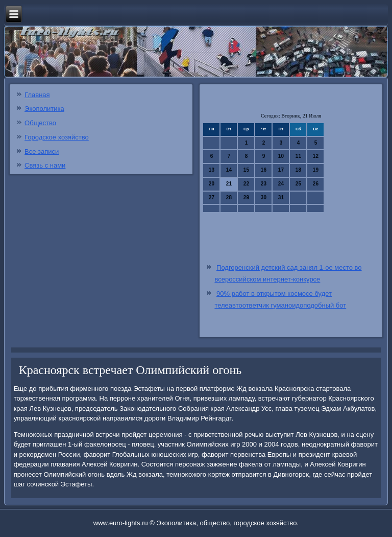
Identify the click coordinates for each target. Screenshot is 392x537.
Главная (37, 95)
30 (264, 197)
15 (246, 170)
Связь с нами (45, 165)
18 (298, 170)
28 (229, 197)
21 (229, 184)
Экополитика (44, 109)
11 (298, 156)
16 (264, 170)
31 (281, 197)
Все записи (42, 151)
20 (212, 184)
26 (316, 184)
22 (246, 184)
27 (212, 197)
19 (316, 170)
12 (316, 156)
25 (298, 184)
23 (264, 184)
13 (212, 170)
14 (229, 170)
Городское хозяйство (57, 137)
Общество (40, 123)
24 (281, 184)
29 (246, 197)
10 (281, 156)
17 (281, 170)
